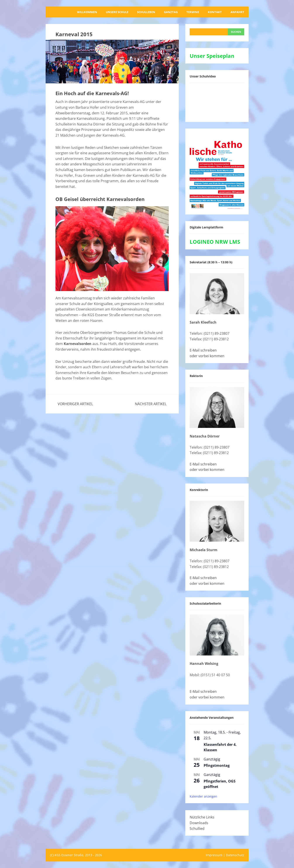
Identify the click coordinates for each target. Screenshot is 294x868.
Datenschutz (235, 855)
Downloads (199, 823)
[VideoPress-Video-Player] (217, 102)
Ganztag (171, 12)
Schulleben (146, 12)
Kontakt (215, 12)
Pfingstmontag (217, 765)
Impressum (214, 855)
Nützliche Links (202, 817)
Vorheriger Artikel (75, 404)
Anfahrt (237, 12)
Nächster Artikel (151, 404)
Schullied (197, 829)
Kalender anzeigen (203, 796)
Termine (193, 12)
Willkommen (87, 12)
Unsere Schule (117, 12)
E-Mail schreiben (203, 350)
